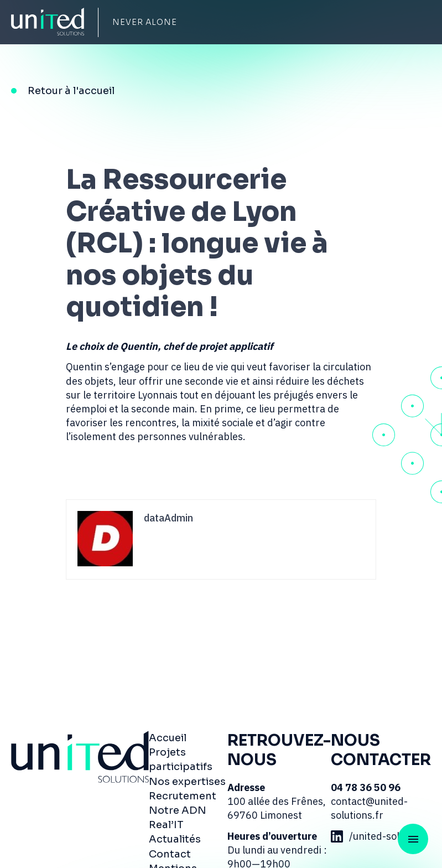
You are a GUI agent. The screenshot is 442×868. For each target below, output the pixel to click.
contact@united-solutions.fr (369, 808)
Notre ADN (178, 810)
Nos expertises (187, 782)
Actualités (175, 839)
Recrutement (183, 796)
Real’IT (166, 825)
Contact (170, 854)
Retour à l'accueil (71, 91)
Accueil (168, 738)
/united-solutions (379, 836)
